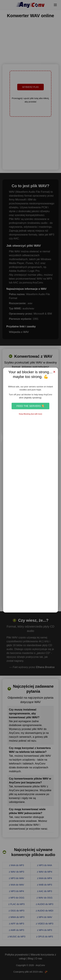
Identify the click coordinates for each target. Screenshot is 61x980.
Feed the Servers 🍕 (30, 406)
